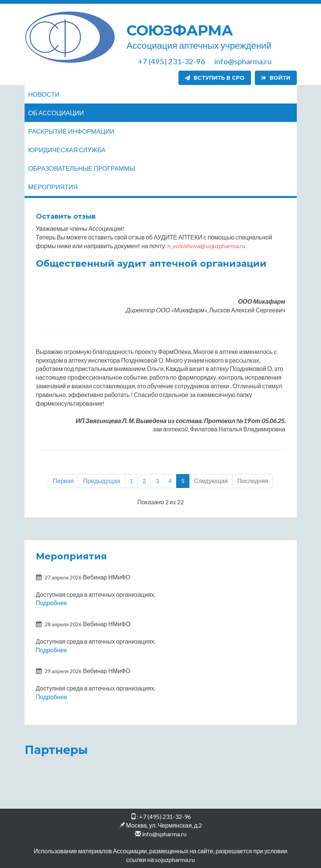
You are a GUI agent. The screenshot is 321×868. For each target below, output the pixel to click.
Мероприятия (53, 187)
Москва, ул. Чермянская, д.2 (164, 825)
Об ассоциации (56, 113)
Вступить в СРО (215, 78)
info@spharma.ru (164, 833)
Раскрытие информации (71, 131)
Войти (276, 78)
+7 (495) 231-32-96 (165, 816)
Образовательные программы (82, 168)
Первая (63, 481)
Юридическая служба (67, 150)
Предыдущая (102, 481)
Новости (44, 94)
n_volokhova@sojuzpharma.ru (206, 245)
